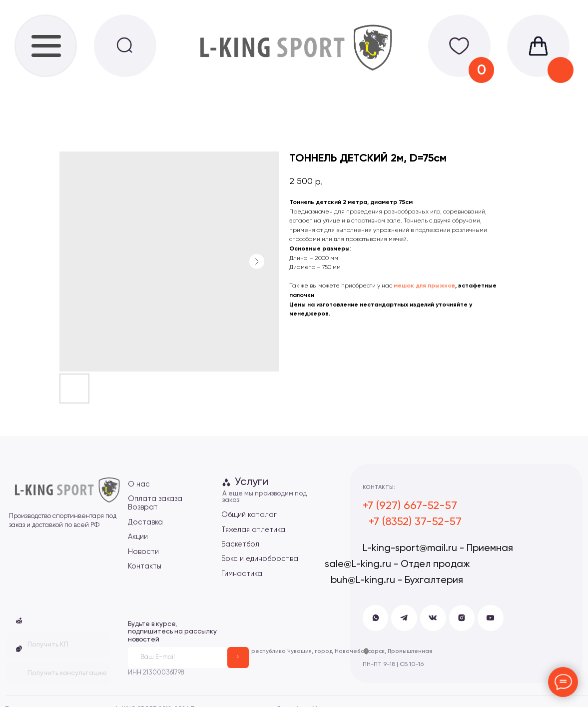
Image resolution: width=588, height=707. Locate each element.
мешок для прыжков (424, 286)
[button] (19, 649)
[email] (178, 658)
